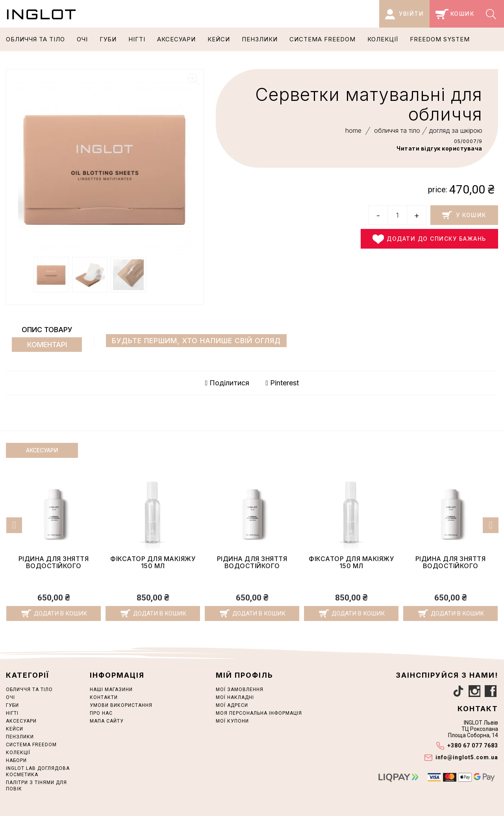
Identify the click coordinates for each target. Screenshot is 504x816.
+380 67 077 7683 (473, 745)
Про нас (101, 713)
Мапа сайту (107, 721)
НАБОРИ (16, 760)
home (353, 130)
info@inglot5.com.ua (467, 757)
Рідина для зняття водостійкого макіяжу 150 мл (153, 566)
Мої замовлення (240, 690)
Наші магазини (111, 690)
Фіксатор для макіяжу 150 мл (54, 562)
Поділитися (227, 383)
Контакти (104, 697)
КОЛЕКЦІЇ (383, 39)
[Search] (492, 14)
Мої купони (232, 721)
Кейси (219, 39)
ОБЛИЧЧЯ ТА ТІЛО (35, 39)
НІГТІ (137, 39)
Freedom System (440, 39)
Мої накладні (235, 697)
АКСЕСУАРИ (176, 39)
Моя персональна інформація (259, 713)
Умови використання (121, 705)
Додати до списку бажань (429, 239)
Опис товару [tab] (47, 330)
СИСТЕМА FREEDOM (322, 39)
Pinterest (283, 383)
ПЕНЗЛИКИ (260, 39)
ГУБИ (108, 39)
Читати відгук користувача (439, 148)
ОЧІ (82, 39)
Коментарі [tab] (47, 345)
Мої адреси (232, 705)
